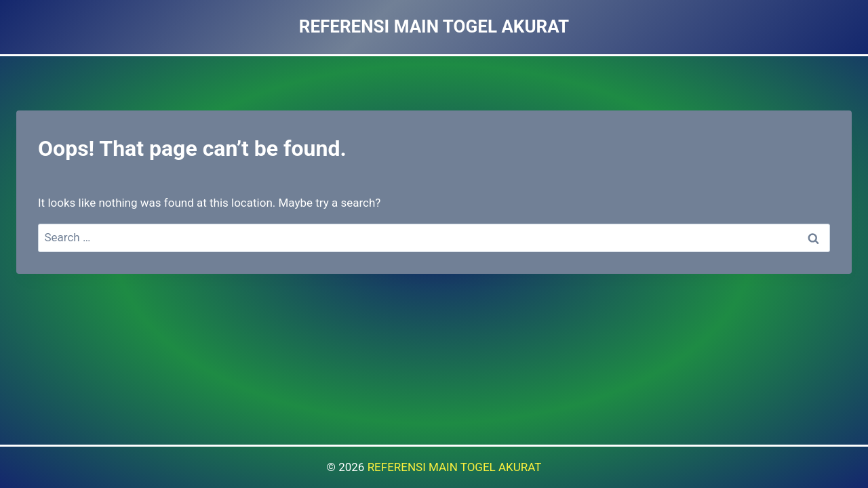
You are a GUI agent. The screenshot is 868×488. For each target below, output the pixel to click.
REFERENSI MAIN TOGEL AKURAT (455, 467)
